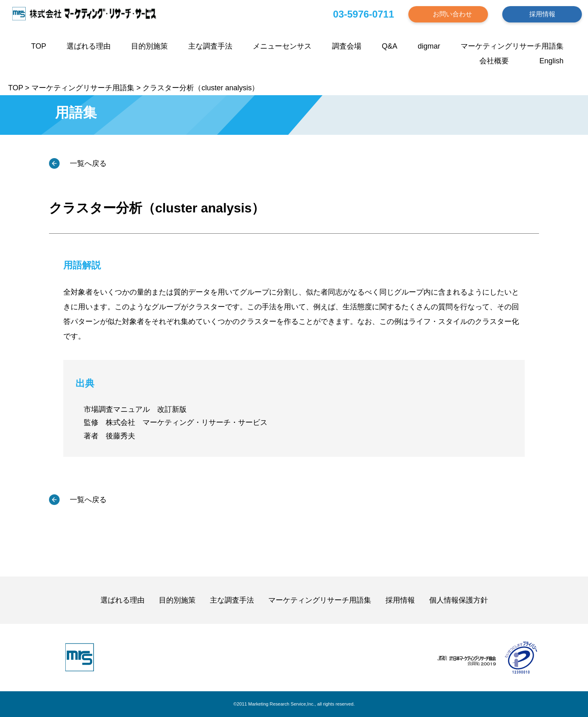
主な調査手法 (210, 46)
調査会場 (347, 46)
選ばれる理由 (89, 46)
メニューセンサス (282, 46)
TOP (39, 46)
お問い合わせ (452, 14)
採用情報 (542, 14)
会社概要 (494, 61)
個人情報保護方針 (459, 600)
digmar (429, 46)
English (551, 61)
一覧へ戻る (87, 163)
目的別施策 (149, 46)
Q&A (390, 46)
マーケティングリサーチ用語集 (512, 46)
